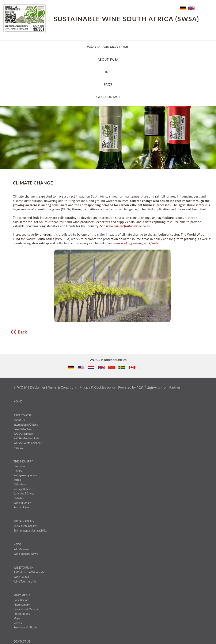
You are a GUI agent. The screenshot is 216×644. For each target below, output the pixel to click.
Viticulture (20, 484)
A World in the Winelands (29, 572)
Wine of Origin (22, 503)
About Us (19, 420)
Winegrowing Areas (25, 475)
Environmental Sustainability (30, 530)
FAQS (108, 84)
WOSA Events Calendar (27, 443)
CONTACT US (22, 641)
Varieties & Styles (24, 493)
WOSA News (21, 549)
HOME (18, 401)
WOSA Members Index (27, 438)
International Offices (26, 425)
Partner (175, 387)
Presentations (22, 614)
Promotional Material (26, 609)
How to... (19, 448)
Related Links (21, 507)
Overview (19, 466)
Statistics (19, 498)
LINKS (108, 72)
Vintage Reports (23, 489)
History (18, 471)
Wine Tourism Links (25, 581)
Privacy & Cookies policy (98, 387)
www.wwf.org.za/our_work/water (137, 243)
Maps (17, 618)
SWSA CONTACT (108, 97)
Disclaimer (37, 387)
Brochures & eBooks (26, 627)
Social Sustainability (25, 526)
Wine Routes (21, 577)
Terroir (17, 480)
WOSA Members (24, 434)
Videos (18, 623)
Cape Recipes (21, 600)
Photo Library (22, 605)
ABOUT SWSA (108, 59)
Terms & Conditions (62, 387)
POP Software (148, 387)
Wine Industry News (26, 554)
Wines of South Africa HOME (108, 47)
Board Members (23, 429)
